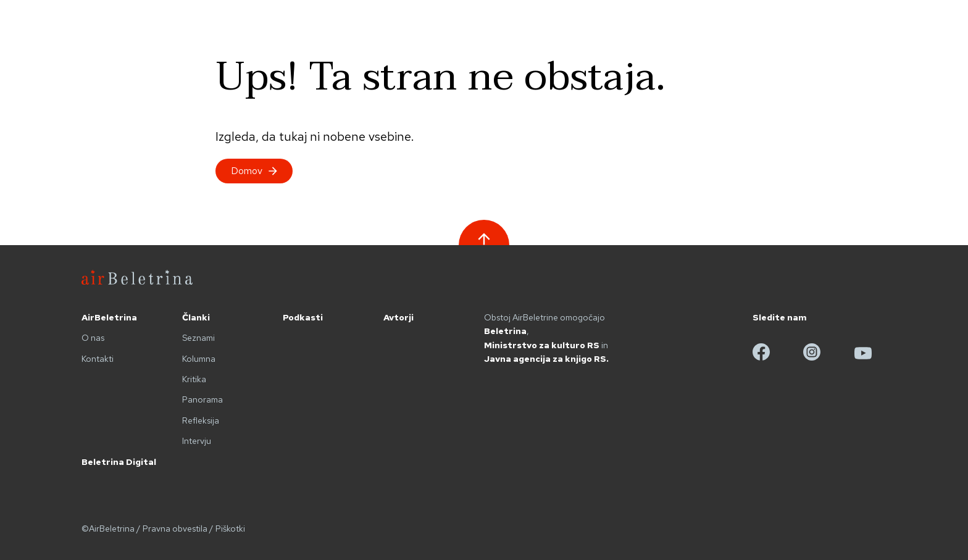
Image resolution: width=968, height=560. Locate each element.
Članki (196, 317)
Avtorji (398, 317)
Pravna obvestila (175, 529)
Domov (254, 171)
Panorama (202, 399)
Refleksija (201, 420)
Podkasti (303, 317)
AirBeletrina (109, 317)
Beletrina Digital (119, 462)
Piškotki (230, 529)
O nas (93, 338)
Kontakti (98, 359)
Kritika (194, 379)
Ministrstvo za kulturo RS (542, 345)
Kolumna (199, 359)
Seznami (198, 338)
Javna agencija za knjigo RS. (546, 359)
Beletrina (505, 331)
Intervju (197, 441)
